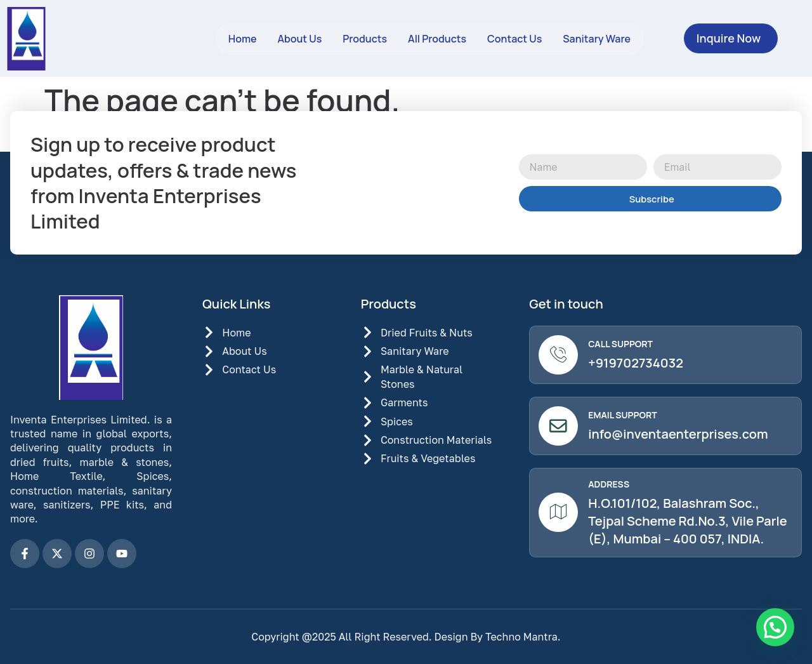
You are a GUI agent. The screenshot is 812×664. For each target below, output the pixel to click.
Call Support (622, 344)
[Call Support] (559, 355)
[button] (775, 627)
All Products (437, 39)
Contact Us (514, 39)
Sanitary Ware (597, 39)
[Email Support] (559, 428)
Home (243, 39)
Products (365, 39)
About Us (299, 39)
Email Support (624, 417)
